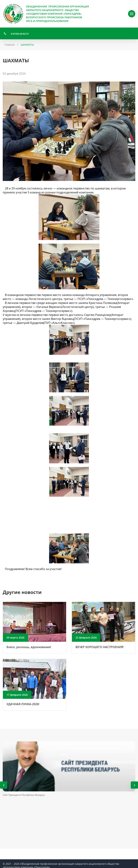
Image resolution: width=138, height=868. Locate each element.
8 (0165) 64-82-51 (20, 34)
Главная (10, 45)
